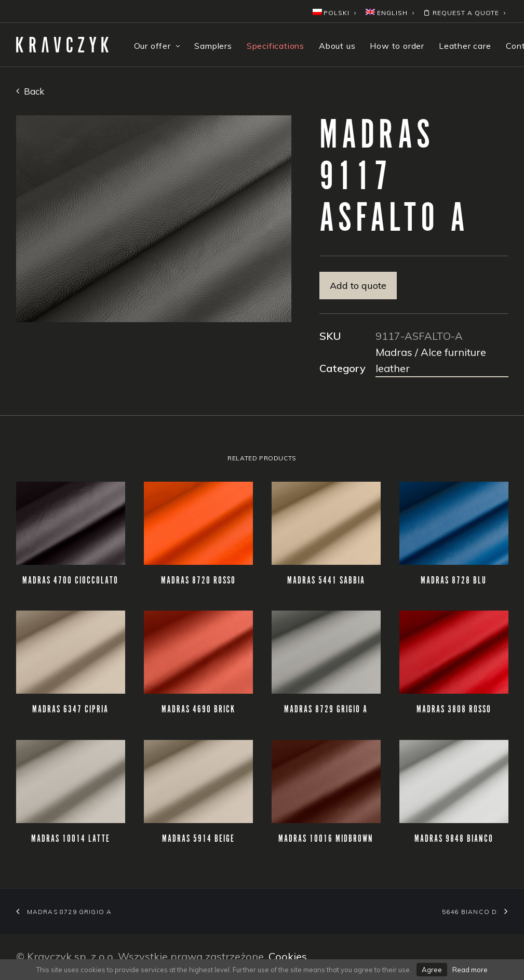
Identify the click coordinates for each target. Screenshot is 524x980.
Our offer (157, 46)
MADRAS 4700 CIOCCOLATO (70, 581)
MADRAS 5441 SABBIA (326, 581)
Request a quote (464, 13)
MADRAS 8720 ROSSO (198, 581)
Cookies (288, 956)
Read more (470, 970)
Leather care (465, 46)
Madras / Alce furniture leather (431, 360)
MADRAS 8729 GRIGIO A (326, 710)
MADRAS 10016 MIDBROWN (326, 839)
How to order (397, 46)
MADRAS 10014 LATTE (71, 839)
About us (337, 46)
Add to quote (358, 286)
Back (30, 91)
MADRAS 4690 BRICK (198, 710)
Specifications (276, 46)
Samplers (213, 46)
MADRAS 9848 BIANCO (454, 839)
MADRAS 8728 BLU (454, 581)
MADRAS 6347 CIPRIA (70, 710)
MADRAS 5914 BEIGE (198, 839)
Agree (432, 970)
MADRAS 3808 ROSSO (454, 710)
